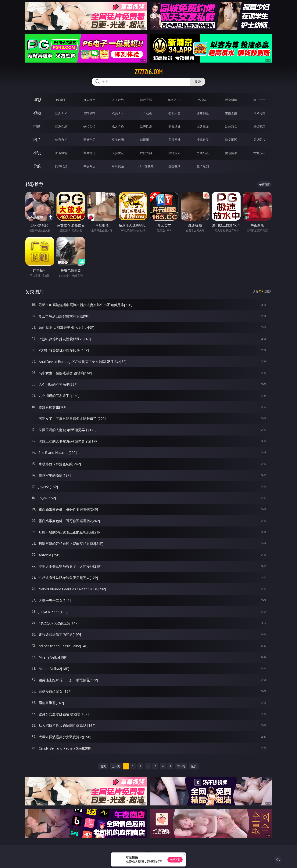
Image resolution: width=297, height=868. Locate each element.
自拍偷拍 (89, 113)
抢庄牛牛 (259, 100)
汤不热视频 (146, 166)
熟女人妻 (174, 113)
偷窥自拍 (61, 140)
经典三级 (203, 126)
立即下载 (175, 860)
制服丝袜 (174, 126)
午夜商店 (89, 166)
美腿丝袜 (174, 140)
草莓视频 (118, 166)
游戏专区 (146, 100)
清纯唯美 (203, 140)
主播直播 (231, 113)
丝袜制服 (203, 113)
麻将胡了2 (174, 100)
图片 (37, 140)
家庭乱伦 (89, 153)
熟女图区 (231, 140)
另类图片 (259, 140)
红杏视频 (174, 166)
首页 (103, 766)
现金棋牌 (231, 100)
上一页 (116, 766)
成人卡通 (118, 126)
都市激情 (61, 153)
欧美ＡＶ (118, 113)
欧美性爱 (146, 126)
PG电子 (61, 100)
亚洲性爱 (61, 126)
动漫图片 (146, 140)
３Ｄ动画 (146, 113)
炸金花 (203, 100)
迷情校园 (174, 153)
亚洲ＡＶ (61, 113)
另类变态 (259, 126)
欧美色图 (118, 140)
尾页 (194, 766)
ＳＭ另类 (259, 113)
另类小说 (203, 153)
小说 (37, 153)
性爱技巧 (259, 153)
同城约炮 (61, 166)
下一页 (181, 766)
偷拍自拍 (89, 126)
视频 (37, 113)
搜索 (198, 82)
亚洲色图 (89, 140)
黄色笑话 (231, 153)
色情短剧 (203, 166)
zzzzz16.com (149, 72)
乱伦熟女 (231, 126)
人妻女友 (118, 153)
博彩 (37, 100)
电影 (37, 126)
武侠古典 (146, 153)
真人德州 (89, 100)
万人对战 (118, 100)
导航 (37, 166)
